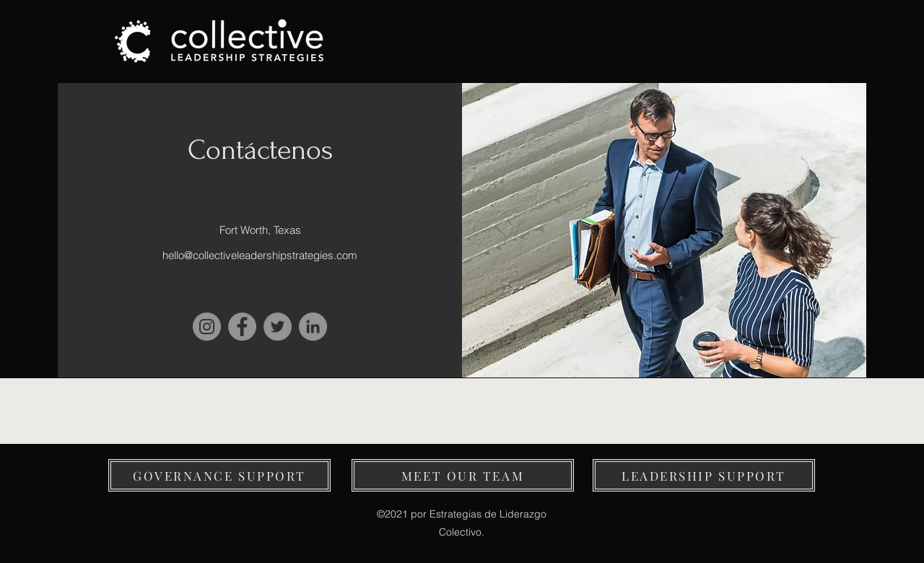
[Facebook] (242, 327)
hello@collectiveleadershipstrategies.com (260, 255)
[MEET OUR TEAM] (463, 475)
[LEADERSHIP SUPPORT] (704, 475)
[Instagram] (207, 327)
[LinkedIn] (313, 327)
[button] (219, 475)
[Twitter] (278, 327)
